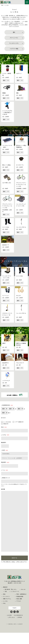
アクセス (19, 613)
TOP (2, 5)
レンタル (5, 613)
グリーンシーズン (14, 38)
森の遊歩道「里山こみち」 (11, 601)
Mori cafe (23, 601)
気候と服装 (19, 610)
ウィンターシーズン (14, 43)
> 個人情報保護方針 (18, 627)
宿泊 (4, 606)
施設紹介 (5, 599)
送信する (14, 570)
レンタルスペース (15, 603)
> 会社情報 (9, 627)
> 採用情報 (19, 629)
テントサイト (7, 608)
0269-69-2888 (17, 595)
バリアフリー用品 (14, 49)
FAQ (4, 615)
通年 (14, 32)
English (14, 620)
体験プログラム (7, 610)
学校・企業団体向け (21, 606)
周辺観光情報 (20, 608)
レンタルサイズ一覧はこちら (20, 63)
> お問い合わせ (11, 629)
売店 (6, 603)
